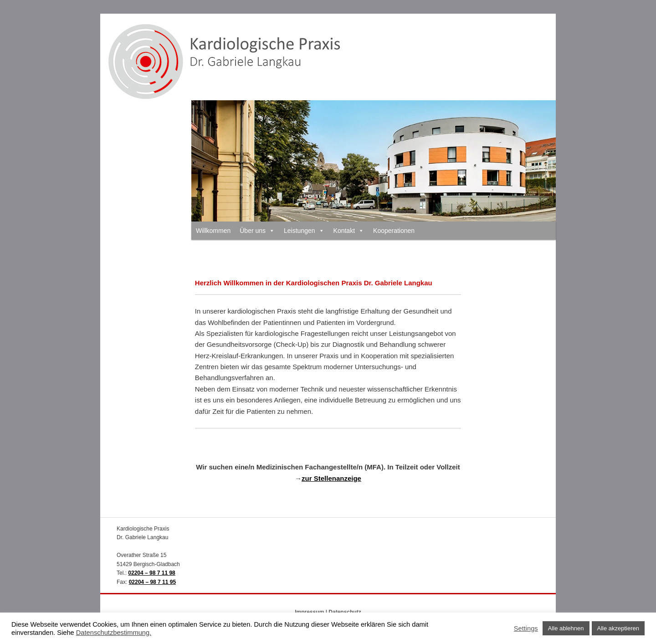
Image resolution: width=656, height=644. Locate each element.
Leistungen (304, 231)
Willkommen (213, 231)
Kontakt (349, 231)
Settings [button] (526, 629)
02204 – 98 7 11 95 (152, 582)
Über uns (257, 231)
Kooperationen (394, 231)
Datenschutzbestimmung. (114, 633)
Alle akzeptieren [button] (618, 628)
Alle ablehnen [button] (566, 628)
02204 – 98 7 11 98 (151, 573)
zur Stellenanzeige (331, 478)
